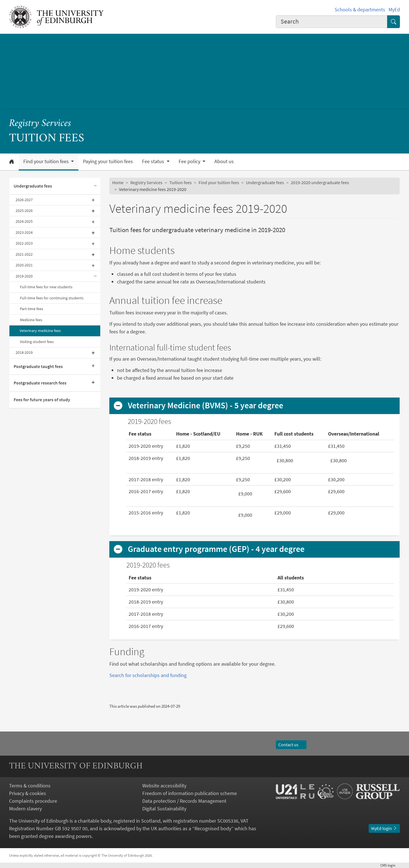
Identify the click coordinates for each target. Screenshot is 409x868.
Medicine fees (31, 320)
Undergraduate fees (33, 186)
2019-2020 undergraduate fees (320, 182)
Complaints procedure (33, 801)
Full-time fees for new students (46, 287)
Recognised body (213, 828)
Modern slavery (25, 809)
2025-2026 (24, 211)
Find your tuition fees (219, 182)
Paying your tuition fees (108, 161)
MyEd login (384, 828)
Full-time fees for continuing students (52, 298)
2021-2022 (24, 254)
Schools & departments (360, 10)
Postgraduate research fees (40, 383)
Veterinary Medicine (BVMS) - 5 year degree (205, 405)
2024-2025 (24, 221)
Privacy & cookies (28, 793)
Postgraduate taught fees (38, 366)
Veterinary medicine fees (40, 331)
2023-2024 (24, 232)
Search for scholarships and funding (148, 675)
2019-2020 (24, 276)
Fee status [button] (154, 161)
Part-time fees (32, 309)
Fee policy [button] (190, 161)
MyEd (394, 10)
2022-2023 (24, 243)
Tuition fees (180, 182)
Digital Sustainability (164, 809)
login (390, 865)
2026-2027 (24, 200)
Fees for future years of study (42, 400)
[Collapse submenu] (95, 186)
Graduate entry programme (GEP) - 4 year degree (216, 549)
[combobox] (332, 22)
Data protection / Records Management (184, 801)
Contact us (291, 745)
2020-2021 (24, 265)
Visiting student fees (37, 342)
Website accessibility (164, 786)
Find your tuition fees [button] (47, 161)
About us (224, 161)
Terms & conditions (30, 786)
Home (118, 182)
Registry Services (40, 124)
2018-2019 (24, 352)
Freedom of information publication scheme (190, 793)
